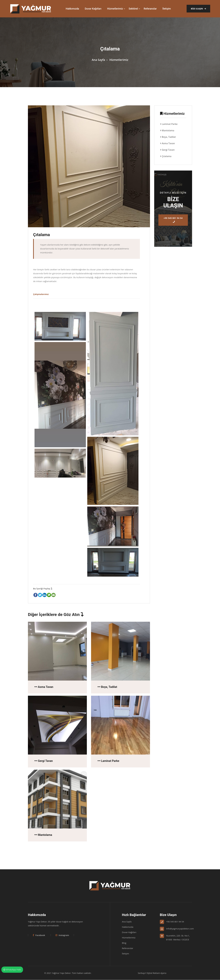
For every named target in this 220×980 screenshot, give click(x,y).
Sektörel (133, 9)
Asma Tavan (168, 143)
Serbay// (142, 973)
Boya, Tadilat (169, 137)
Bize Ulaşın (198, 9)
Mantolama (168, 131)
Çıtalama (167, 156)
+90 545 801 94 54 (173, 220)
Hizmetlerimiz (115, 9)
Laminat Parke (170, 124)
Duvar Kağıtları (93, 9)
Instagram (62, 935)
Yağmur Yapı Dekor (61, 973)
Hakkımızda (72, 9)
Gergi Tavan (168, 150)
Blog (124, 943)
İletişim (167, 9)
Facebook (39, 935)
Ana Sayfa (98, 60)
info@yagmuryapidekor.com (180, 929)
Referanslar (150, 9)
